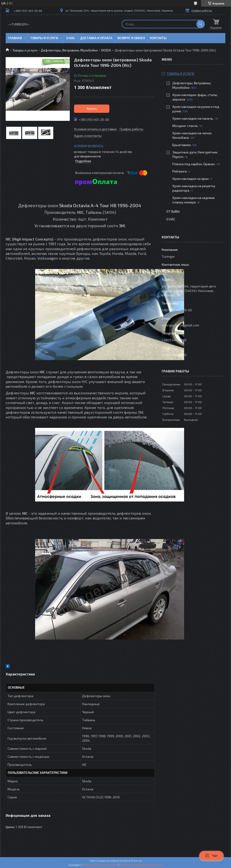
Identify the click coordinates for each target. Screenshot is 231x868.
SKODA (106, 50)
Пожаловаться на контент (100, 865)
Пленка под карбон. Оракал (194, 164)
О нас (71, 38)
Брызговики (181, 145)
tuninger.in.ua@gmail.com (180, 325)
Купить (92, 109)
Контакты (158, 38)
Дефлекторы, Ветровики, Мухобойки (69, 50)
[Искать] (201, 24)
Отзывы (173, 211)
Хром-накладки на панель (193, 118)
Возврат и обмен (131, 38)
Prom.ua (136, 860)
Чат (211, 856)
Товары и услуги (44, 38)
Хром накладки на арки (190, 179)
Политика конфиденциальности (141, 865)
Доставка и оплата (96, 38)
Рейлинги (180, 171)
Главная (15, 38)
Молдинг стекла (185, 126)
